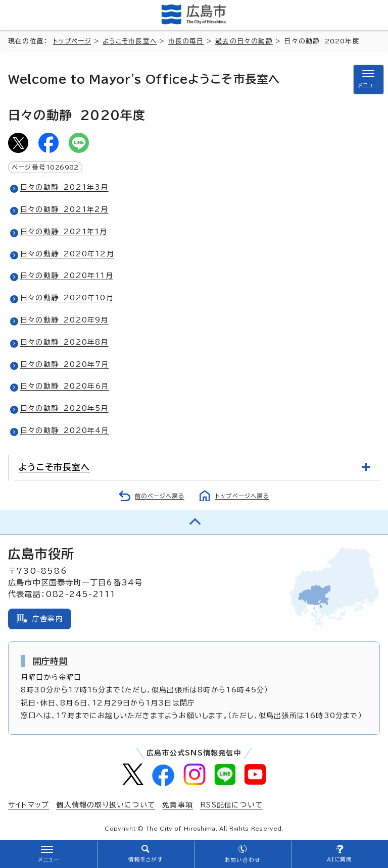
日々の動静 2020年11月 (67, 276)
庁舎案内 (48, 619)
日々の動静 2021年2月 (64, 209)
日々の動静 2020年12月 (67, 254)
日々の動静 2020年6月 (65, 386)
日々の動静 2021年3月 (64, 187)
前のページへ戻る (160, 496)
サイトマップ (29, 805)
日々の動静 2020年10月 (67, 298)
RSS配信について (231, 805)
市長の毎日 (186, 41)
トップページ (72, 41)
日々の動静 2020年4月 (65, 430)
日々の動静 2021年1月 (64, 232)
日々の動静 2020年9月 (64, 320)
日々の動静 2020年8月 (64, 342)
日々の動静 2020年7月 (65, 364)
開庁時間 (50, 661)
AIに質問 (340, 859)
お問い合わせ (242, 860)
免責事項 (178, 805)
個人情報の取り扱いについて (106, 805)
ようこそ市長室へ (130, 41)
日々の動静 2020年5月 (64, 408)
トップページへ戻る (242, 496)
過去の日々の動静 (244, 41)
